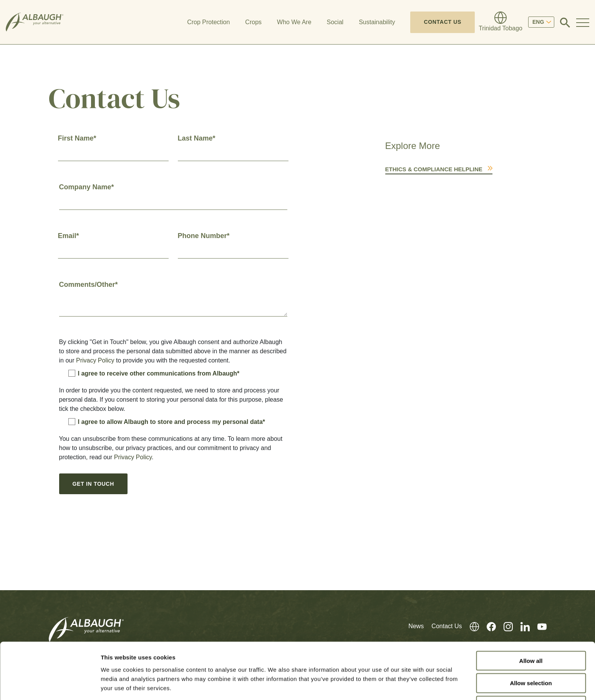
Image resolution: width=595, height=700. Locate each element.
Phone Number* (204, 236)
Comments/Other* (89, 285)
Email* (69, 236)
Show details (403, 685)
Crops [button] (253, 22)
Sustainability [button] (377, 22)
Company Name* (87, 187)
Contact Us (443, 22)
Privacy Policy (95, 360)
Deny (531, 678)
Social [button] (335, 22)
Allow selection (531, 655)
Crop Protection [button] (208, 22)
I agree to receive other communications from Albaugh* (154, 373)
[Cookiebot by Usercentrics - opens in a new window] (50, 685)
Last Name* (197, 138)
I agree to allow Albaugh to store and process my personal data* (167, 422)
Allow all (531, 633)
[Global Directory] (501, 22)
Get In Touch (93, 484)
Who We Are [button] (294, 22)
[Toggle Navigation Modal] (583, 22)
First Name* (77, 138)
